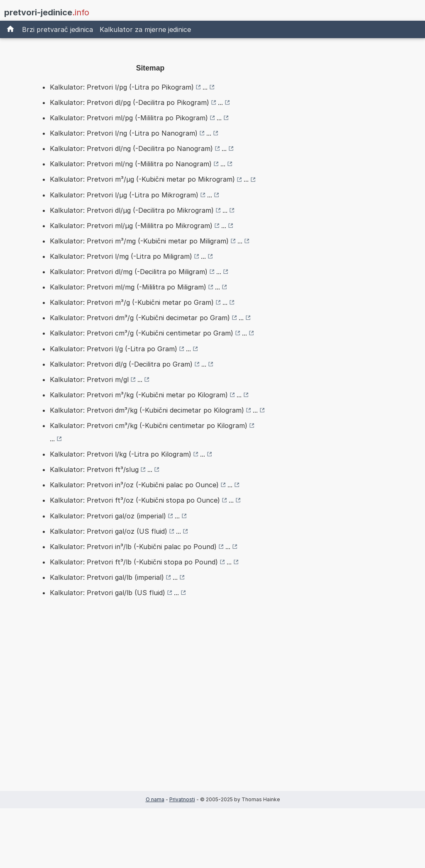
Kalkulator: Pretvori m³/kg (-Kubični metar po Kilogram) (139, 395)
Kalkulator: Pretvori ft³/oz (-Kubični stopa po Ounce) (135, 500)
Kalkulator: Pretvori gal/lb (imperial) (107, 577)
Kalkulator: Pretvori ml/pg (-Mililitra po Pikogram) (129, 118)
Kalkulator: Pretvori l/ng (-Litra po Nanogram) (124, 133)
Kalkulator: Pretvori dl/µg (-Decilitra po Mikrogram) (132, 210)
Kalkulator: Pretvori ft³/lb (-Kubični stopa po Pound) (134, 562)
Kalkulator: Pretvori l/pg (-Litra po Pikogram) (122, 87)
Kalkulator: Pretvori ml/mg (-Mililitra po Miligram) (128, 287)
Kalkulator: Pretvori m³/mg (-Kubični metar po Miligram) (139, 241)
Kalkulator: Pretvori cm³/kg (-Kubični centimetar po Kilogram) (149, 425)
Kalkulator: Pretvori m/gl (89, 379)
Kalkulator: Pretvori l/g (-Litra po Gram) (114, 349)
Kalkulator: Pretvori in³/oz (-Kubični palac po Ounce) (134, 485)
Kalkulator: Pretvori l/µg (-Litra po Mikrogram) (124, 195)
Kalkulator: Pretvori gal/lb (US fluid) (107, 593)
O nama (155, 799)
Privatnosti (182, 799)
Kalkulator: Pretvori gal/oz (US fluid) (109, 531)
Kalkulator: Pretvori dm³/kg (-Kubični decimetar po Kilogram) (147, 410)
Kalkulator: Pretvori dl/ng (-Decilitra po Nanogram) (131, 148)
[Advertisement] (150, 707)
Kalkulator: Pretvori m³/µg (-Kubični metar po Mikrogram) (142, 179)
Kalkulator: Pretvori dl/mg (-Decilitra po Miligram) (129, 272)
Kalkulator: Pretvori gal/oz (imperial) (108, 516)
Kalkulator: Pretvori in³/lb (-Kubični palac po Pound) (133, 547)
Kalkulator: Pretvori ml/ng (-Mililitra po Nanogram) (131, 164)
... (205, 87)
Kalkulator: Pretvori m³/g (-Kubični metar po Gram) (132, 302)
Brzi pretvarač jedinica (57, 29)
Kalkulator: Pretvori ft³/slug (94, 469)
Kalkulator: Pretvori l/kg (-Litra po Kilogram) (121, 454)
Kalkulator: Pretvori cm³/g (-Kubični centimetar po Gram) (142, 333)
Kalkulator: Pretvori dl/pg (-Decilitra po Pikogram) (129, 102)
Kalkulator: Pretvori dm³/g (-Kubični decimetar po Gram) (140, 318)
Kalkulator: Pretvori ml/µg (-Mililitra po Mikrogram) (131, 226)
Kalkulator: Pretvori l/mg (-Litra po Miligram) (121, 256)
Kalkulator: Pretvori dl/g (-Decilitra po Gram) (121, 364)
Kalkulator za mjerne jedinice (145, 29)
